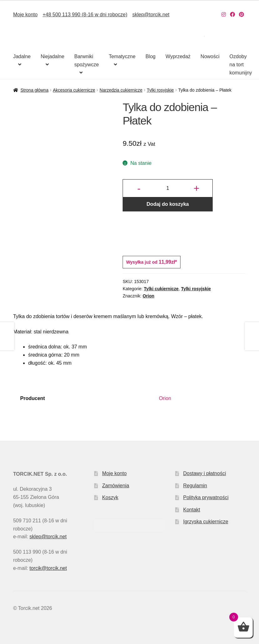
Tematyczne (122, 56)
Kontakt (192, 510)
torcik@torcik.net (48, 568)
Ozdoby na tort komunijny (241, 65)
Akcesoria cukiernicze (74, 90)
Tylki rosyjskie (160, 90)
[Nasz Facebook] (232, 15)
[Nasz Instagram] (224, 15)
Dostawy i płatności (205, 473)
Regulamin (195, 486)
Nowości (210, 56)
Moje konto (25, 15)
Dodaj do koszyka (168, 204)
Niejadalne (53, 56)
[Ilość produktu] (168, 188)
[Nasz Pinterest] (241, 15)
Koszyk (110, 497)
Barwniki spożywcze (87, 61)
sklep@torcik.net (151, 15)
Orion (148, 296)
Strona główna (34, 90)
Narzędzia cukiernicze (121, 90)
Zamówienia (116, 486)
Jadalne (22, 56)
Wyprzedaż (178, 56)
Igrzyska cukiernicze (206, 522)
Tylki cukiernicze (161, 289)
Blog (150, 56)
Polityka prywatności (206, 497)
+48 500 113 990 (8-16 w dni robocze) (85, 15)
